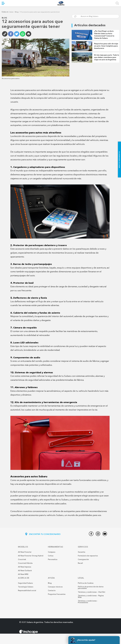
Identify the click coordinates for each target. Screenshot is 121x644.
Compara (52, 552)
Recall (80, 563)
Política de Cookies (86, 583)
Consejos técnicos (55, 587)
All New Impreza (25, 567)
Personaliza (53, 560)
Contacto (52, 591)
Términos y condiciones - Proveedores (88, 602)
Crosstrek (22, 560)
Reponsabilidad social (27, 591)
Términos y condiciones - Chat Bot (92, 592)
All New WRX (23, 575)
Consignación (83, 560)
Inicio (11, 12)
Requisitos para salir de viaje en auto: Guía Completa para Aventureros (106, 46)
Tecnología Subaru (26, 587)
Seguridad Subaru (25, 583)
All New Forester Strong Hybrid (31, 556)
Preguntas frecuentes (57, 594)
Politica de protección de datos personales (91, 588)
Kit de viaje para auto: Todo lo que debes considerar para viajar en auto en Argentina (107, 57)
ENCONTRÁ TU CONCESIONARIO (43, 535)
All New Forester (25, 552)
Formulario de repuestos (88, 556)
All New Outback (25, 571)
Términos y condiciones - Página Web (91, 597)
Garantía (82, 552)
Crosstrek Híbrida (25, 563)
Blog (17, 12)
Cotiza (51, 556)
